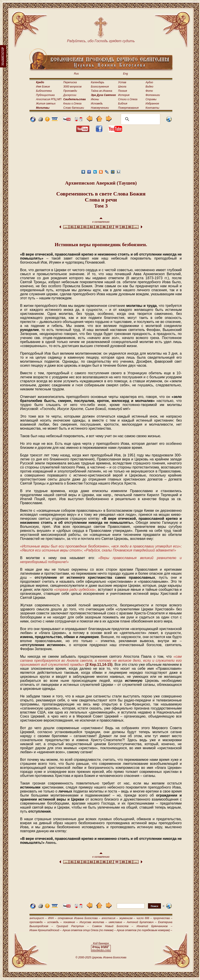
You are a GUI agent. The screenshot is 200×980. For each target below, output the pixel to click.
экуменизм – (127, 918)
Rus (76, 74)
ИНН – (52, 918)
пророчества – (163, 918)
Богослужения (100, 87)
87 (111, 227)
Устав (122, 82)
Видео (149, 87)
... (66, 227)
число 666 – (144, 918)
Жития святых (46, 104)
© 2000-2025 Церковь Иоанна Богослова (101, 957)
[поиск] (140, 119)
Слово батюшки (74, 108)
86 (104, 227)
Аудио (149, 82)
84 (91, 227)
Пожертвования (128, 108)
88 (117, 227)
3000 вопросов (73, 87)
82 (78, 227)
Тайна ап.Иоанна (101, 91)
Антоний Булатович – (142, 922)
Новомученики (100, 108)
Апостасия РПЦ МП (49, 99)
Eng (125, 74)
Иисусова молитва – (93, 922)
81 (72, 227)
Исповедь (97, 104)
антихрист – (38, 918)
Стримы (151, 99)
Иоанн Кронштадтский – (46, 930)
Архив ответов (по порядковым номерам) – (144, 930)
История (124, 95)
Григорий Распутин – (73, 926)
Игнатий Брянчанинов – (154, 926)
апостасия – (110, 918)
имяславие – (117, 922)
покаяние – (71, 922)
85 (98, 227)
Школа (122, 87)
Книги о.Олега (72, 104)
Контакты (152, 108)
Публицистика (45, 95)
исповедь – (55, 922)
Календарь (98, 82)
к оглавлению (101, 220)
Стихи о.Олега (128, 99)
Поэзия (123, 91)
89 (123, 227)
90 (130, 227)
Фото (149, 91)
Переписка (70, 82)
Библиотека (44, 91)
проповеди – (37, 922)
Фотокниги (153, 95)
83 (85, 227)
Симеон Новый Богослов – (113, 926)
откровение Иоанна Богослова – (79, 918)
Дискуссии (70, 95)
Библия (123, 104)
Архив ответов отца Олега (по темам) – (89, 930)
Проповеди (70, 91)
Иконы (95, 99)
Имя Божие (43, 87)
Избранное (152, 104)
